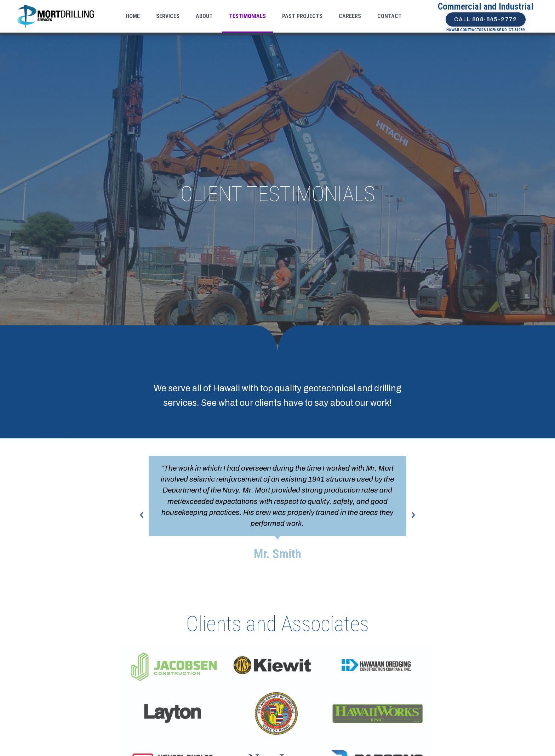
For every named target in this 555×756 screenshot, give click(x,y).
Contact (390, 16)
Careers (350, 16)
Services (168, 16)
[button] (142, 515)
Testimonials (247, 16)
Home (133, 16)
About (204, 16)
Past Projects (302, 16)
